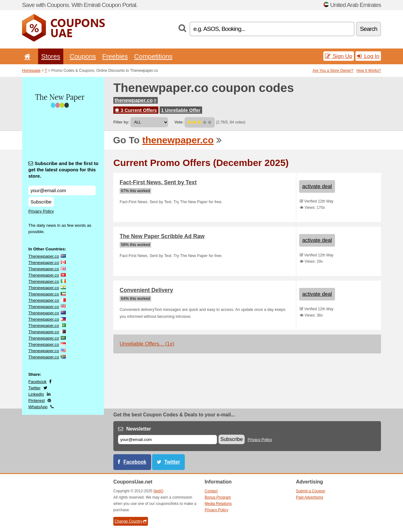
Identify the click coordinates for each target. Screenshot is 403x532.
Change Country (131, 521)
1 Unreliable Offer (181, 110)
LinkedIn (36, 394)
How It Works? (369, 71)
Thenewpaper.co (44, 256)
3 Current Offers (136, 110)
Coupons (83, 56)
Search (369, 29)
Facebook (37, 382)
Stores (51, 56)
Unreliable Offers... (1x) (147, 344)
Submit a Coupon (311, 491)
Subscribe (41, 202)
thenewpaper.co (136, 100)
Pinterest (37, 400)
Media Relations (218, 504)
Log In (368, 56)
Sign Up (339, 56)
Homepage (31, 71)
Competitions (153, 56)
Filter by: (121, 122)
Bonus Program (218, 497)
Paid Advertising (309, 497)
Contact (211, 491)
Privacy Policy (41, 211)
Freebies (115, 56)
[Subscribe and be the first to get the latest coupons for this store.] (62, 190)
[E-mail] (167, 440)
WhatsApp (38, 407)
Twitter (34, 388)
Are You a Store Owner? (333, 71)
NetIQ (159, 491)
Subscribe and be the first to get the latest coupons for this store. (63, 170)
